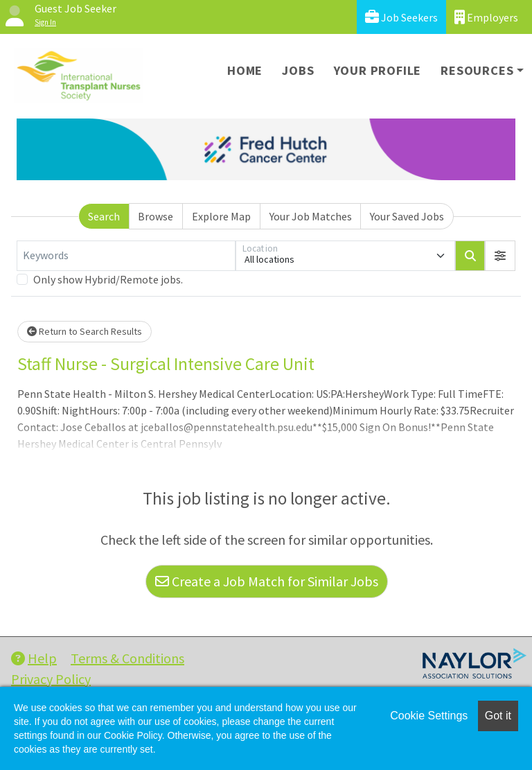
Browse (156, 216)
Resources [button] (477, 70)
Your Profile (378, 70)
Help (34, 658)
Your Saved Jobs (407, 216)
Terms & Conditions (127, 658)
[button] (500, 256)
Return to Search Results (85, 331)
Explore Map (221, 216)
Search (104, 216)
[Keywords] (126, 256)
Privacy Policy (51, 679)
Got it (498, 716)
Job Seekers (401, 17)
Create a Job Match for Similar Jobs (267, 581)
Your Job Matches (311, 216)
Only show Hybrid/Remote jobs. (108, 279)
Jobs (298, 70)
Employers (486, 17)
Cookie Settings (429, 716)
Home (245, 70)
